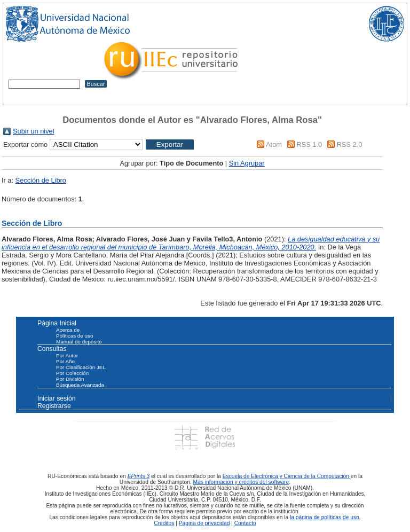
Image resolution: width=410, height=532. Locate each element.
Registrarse (54, 406)
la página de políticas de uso (325, 517)
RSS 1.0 (309, 144)
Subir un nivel (34, 131)
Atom (274, 144)
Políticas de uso (74, 336)
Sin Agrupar (247, 163)
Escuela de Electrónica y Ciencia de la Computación (287, 476)
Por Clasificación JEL (81, 367)
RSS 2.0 (350, 144)
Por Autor (67, 355)
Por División (70, 379)
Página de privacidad (204, 523)
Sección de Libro (41, 180)
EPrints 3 (139, 476)
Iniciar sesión (57, 398)
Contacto (245, 523)
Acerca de (68, 330)
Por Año (65, 361)
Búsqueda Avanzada (80, 385)
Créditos (164, 523)
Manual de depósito (79, 342)
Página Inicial (57, 323)
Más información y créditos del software (241, 482)
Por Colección (72, 373)
